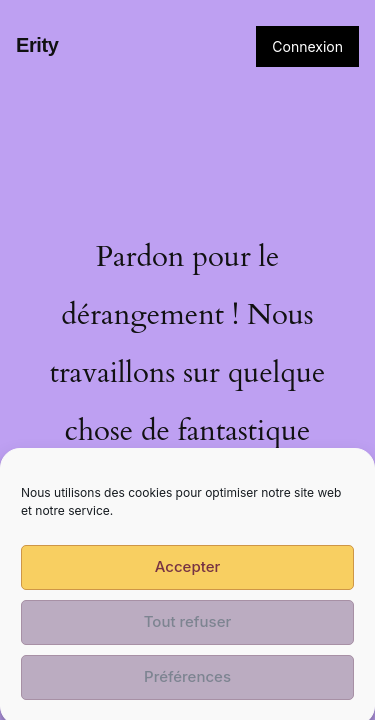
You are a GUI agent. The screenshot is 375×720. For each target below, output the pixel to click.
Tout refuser (188, 630)
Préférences (187, 685)
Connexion (307, 46)
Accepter (188, 575)
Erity (37, 45)
